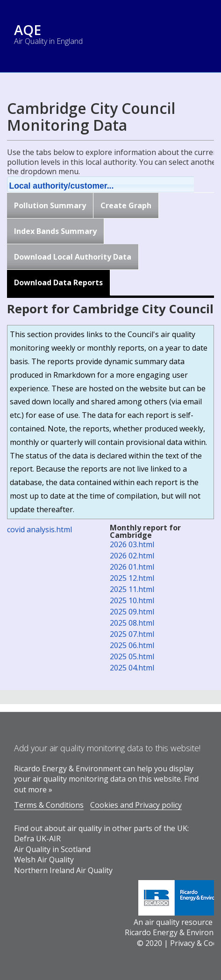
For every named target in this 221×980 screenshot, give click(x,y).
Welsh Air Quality (44, 860)
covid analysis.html (39, 529)
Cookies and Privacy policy (136, 805)
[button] (113, 184)
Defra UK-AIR (37, 839)
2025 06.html (132, 645)
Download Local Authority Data (73, 257)
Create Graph (126, 205)
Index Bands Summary (55, 231)
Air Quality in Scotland (52, 849)
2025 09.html (132, 612)
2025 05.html (132, 656)
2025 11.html (132, 589)
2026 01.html (132, 567)
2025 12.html (132, 578)
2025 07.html (132, 634)
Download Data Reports (58, 282)
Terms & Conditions (49, 805)
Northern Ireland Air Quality (63, 870)
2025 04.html (132, 668)
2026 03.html (132, 544)
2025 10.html (132, 600)
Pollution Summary (50, 205)
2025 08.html (132, 623)
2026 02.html (132, 556)
